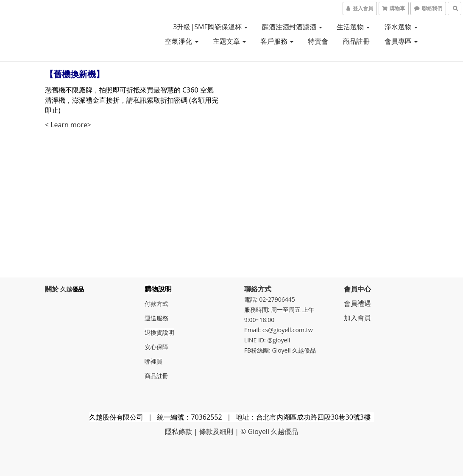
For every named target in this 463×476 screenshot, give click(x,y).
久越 (66, 289)
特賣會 (318, 41)
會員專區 (401, 41)
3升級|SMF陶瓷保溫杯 (210, 27)
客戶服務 (277, 41)
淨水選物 (401, 27)
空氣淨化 (181, 41)
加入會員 (357, 318)
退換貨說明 (159, 332)
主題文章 (229, 41)
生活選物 (353, 27)
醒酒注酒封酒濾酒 (292, 27)
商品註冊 (356, 41)
